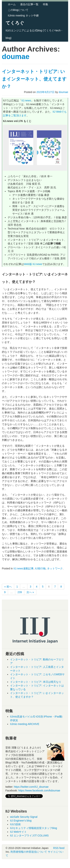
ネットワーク (55, 568)
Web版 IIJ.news (33, 264)
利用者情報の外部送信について (29, 852)
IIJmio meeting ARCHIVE (25, 724)
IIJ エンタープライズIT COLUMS (29, 836)
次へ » (30, 592)
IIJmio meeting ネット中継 (23, 15)
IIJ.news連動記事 (23, 568)
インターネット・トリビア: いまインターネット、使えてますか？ (34, 79)
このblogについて (18, 10)
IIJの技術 (15, 824)
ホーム (12, 4)
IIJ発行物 (40, 568)
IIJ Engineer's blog (21, 821)
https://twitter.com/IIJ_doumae (31, 787)
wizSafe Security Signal (24, 817)
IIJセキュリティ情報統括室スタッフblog (34, 828)
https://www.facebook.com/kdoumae (39, 790)
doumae (16, 56)
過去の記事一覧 (29, 4)
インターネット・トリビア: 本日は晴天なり (36, 682)
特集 (46, 4)
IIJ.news (26, 100)
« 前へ (8, 587)
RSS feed (59, 848)
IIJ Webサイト (18, 832)
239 (20, 592)
